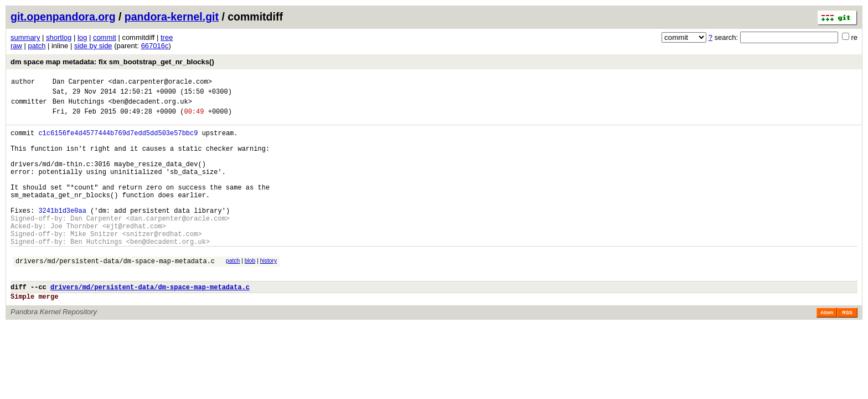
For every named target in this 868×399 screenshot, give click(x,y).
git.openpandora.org (63, 17)
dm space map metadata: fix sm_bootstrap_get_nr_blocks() (112, 62)
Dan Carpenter (79, 83)
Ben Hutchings (79, 106)
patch (37, 46)
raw (16, 46)
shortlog (59, 37)
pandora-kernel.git (172, 17)
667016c (155, 46)
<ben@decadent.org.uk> (150, 106)
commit (105, 37)
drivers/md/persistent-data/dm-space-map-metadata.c (115, 294)
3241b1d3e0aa (62, 235)
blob (250, 292)
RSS (847, 351)
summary (25, 37)
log (82, 37)
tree (167, 37)
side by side (93, 46)
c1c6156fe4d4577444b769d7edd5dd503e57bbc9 (118, 141)
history (268, 292)
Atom (827, 351)
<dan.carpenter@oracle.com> (160, 83)
